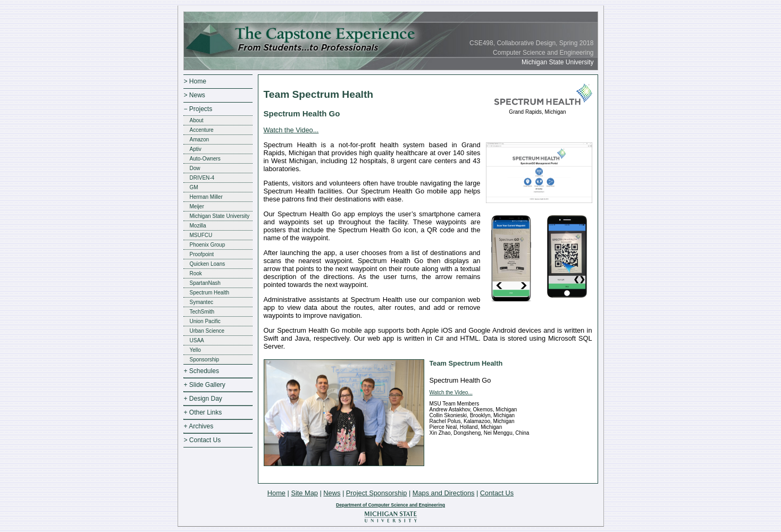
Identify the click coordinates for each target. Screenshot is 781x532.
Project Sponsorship (377, 493)
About (197, 120)
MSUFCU (201, 235)
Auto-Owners (205, 159)
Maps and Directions (444, 493)
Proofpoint (202, 254)
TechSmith (202, 312)
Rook (196, 273)
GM (194, 187)
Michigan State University (220, 216)
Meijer (197, 206)
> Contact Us (203, 440)
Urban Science (207, 331)
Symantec (201, 302)
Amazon (200, 140)
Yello (195, 350)
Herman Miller (206, 197)
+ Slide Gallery (205, 385)
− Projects (198, 109)
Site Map (304, 493)
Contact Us (497, 493)
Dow (195, 168)
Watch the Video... (291, 130)
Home (276, 493)
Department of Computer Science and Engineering (390, 505)
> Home (195, 81)
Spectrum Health (209, 293)
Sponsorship (205, 360)
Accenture (202, 130)
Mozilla (198, 226)
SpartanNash (205, 283)
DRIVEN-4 (202, 178)
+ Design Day (203, 399)
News (332, 493)
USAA (197, 340)
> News (195, 95)
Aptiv (196, 149)
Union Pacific (205, 321)
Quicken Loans (208, 264)
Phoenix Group (208, 245)
